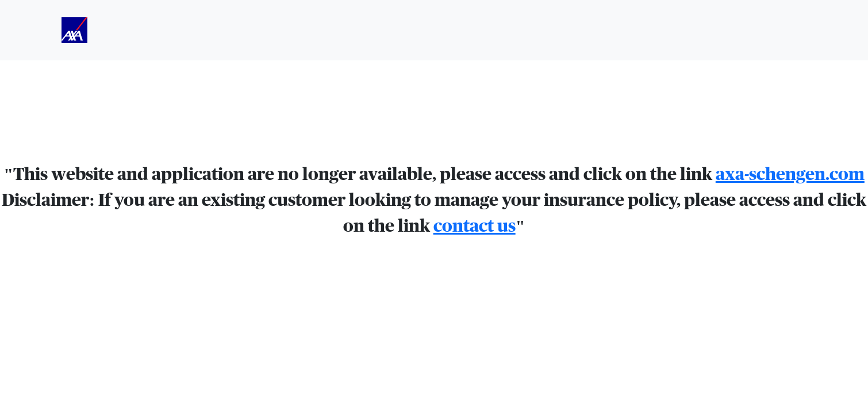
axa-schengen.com (790, 175)
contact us (475, 227)
